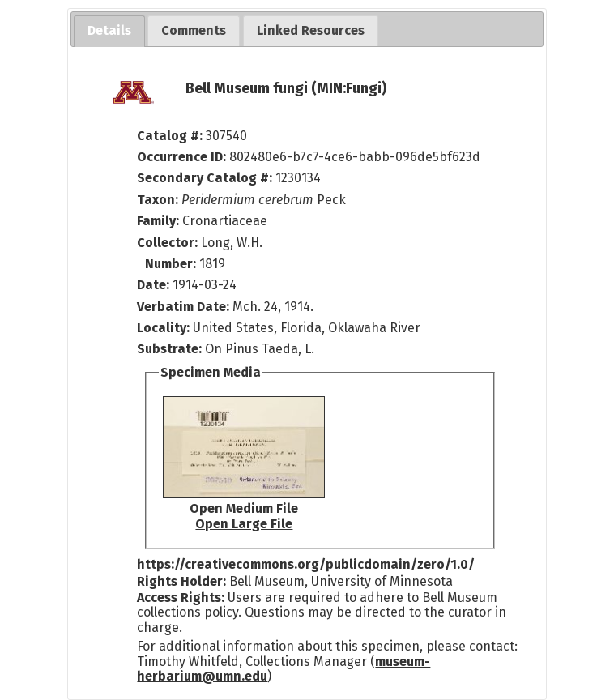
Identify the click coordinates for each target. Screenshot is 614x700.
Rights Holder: (181, 581)
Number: (172, 264)
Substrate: (171, 349)
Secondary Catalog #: (205, 178)
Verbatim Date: (183, 307)
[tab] (109, 31)
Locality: (163, 328)
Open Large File (244, 524)
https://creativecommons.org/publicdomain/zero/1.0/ (306, 564)
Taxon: (158, 200)
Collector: (169, 243)
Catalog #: (171, 136)
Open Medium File (244, 508)
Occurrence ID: (183, 157)
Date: (153, 285)
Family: (158, 221)
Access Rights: (181, 598)
